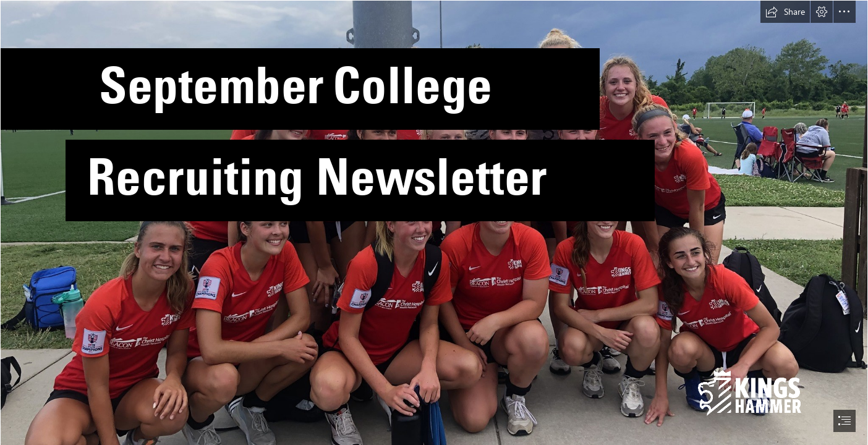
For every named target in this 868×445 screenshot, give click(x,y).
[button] (785, 12)
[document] (434, 222)
